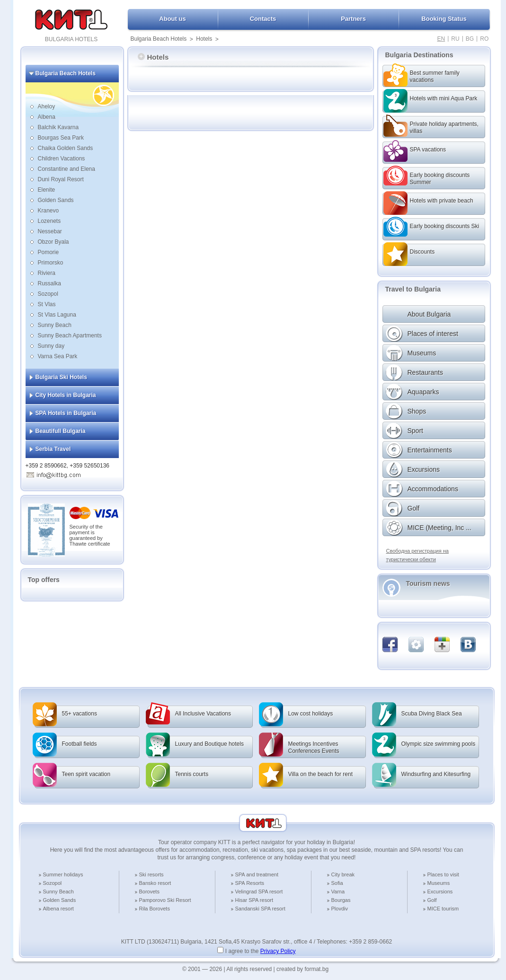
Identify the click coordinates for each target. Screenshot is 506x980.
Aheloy (47, 106)
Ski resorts (151, 874)
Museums (439, 883)
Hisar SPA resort (254, 900)
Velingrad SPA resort (259, 892)
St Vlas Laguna (57, 315)
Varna (338, 892)
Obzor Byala (53, 242)
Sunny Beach (55, 325)
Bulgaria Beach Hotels (159, 39)
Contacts (263, 19)
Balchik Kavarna (58, 127)
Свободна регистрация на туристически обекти (417, 555)
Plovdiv (340, 909)
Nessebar (50, 231)
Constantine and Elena (67, 169)
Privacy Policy (278, 951)
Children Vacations (62, 159)
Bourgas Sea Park (61, 138)
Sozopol (48, 294)
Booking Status (444, 19)
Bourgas (341, 900)
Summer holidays (63, 874)
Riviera (47, 273)
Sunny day (51, 346)
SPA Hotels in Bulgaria (66, 413)
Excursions (440, 892)
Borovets (149, 892)
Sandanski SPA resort (260, 909)
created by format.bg (302, 969)
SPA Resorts (250, 883)
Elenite (47, 190)
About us (172, 19)
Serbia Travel (53, 449)
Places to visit (443, 874)
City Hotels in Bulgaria (66, 395)
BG (470, 39)
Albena (47, 117)
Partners (353, 19)
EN (441, 39)
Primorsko (51, 263)
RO (484, 39)
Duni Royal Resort (61, 179)
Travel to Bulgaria (413, 289)
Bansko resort (155, 883)
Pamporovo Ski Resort (165, 900)
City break (343, 874)
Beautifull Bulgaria (61, 431)
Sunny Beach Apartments (70, 335)
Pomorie (49, 252)
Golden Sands (56, 200)
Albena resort (58, 909)
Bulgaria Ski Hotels (61, 377)
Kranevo (49, 211)
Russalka (49, 283)
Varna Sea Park (58, 356)
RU (455, 39)
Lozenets (49, 221)
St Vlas (47, 304)
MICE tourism (443, 909)
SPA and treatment (257, 874)
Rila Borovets (155, 909)
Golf (432, 900)
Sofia (337, 883)
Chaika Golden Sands (66, 148)
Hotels (204, 39)
